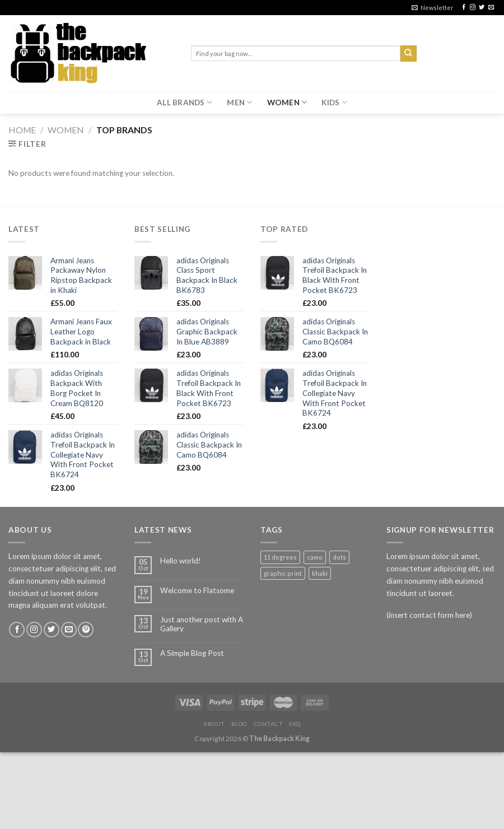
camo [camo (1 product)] (315, 557)
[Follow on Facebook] (464, 8)
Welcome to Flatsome (197, 590)
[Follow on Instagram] (473, 8)
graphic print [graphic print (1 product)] (283, 573)
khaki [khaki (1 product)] (320, 573)
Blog (239, 724)
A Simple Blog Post (192, 653)
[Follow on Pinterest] (86, 630)
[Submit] (409, 53)
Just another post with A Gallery (202, 624)
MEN (239, 102)
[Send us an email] (491, 8)
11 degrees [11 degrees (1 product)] (280, 557)
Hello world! (181, 561)
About (214, 724)
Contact (269, 724)
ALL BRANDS (185, 102)
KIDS (334, 102)
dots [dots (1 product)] (339, 557)
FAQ (295, 724)
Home (22, 130)
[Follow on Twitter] (482, 8)
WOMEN (287, 102)
